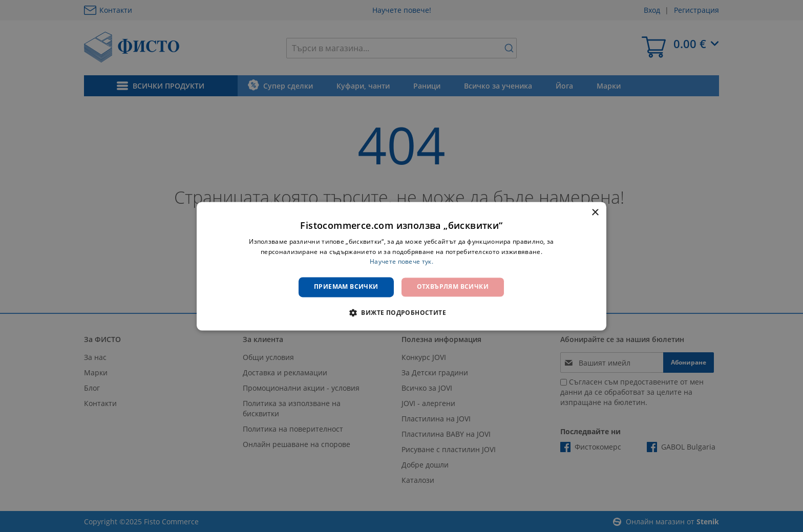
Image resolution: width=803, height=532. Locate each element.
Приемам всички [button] (346, 287)
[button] (401, 312)
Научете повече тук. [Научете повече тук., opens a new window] (401, 262)
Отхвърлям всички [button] (453, 287)
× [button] (595, 213)
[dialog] (401, 266)
